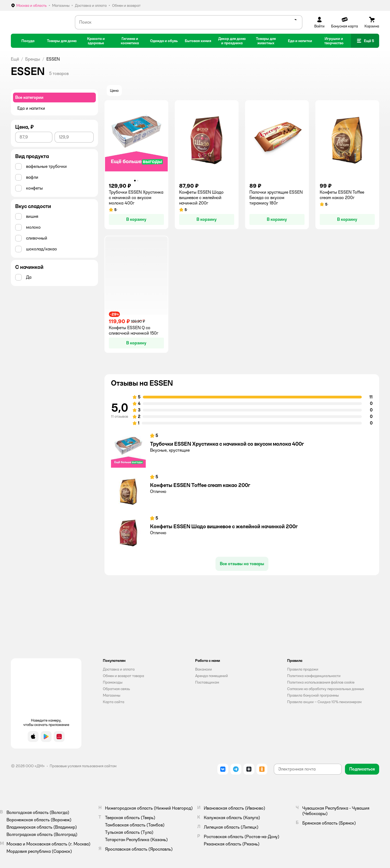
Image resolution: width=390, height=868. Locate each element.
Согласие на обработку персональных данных (326, 689)
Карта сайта (114, 702)
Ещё (15, 59)
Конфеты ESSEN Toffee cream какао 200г (200, 485)
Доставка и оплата (119, 669)
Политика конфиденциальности (314, 676)
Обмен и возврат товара (123, 676)
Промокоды (113, 682)
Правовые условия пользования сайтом (83, 766)
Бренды (33, 59)
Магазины (112, 695)
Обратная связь (116, 689)
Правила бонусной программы (313, 695)
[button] (365, 41)
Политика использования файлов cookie (321, 682)
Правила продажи (303, 669)
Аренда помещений (212, 676)
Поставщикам (207, 682)
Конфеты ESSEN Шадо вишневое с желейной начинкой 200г (224, 526)
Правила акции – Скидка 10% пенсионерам (324, 702)
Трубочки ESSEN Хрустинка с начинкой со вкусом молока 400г (227, 444)
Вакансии (204, 669)
